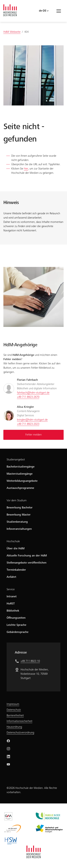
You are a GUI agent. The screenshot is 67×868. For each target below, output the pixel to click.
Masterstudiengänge (20, 474)
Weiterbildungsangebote (22, 481)
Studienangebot (16, 460)
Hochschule (13, 541)
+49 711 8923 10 (30, 661)
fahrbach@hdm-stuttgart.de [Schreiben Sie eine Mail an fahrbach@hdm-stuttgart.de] (33, 393)
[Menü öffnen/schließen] (60, 11)
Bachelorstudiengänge (21, 467)
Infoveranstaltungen (19, 529)
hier (26, 169)
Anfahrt (11, 577)
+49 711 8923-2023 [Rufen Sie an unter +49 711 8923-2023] (28, 424)
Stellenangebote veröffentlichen (27, 563)
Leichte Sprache (16, 625)
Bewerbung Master (19, 515)
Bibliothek (13, 611)
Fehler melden (33, 435)
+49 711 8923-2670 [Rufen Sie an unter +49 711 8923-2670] (28, 397)
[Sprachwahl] (44, 11)
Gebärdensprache (18, 632)
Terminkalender (16, 570)
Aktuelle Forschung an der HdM (27, 556)
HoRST (11, 604)
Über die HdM (16, 549)
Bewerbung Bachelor (20, 508)
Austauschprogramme (20, 488)
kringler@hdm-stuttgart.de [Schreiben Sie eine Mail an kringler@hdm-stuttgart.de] (32, 420)
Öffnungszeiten (16, 618)
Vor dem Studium (17, 501)
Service (11, 590)
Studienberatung (17, 522)
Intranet (12, 597)
